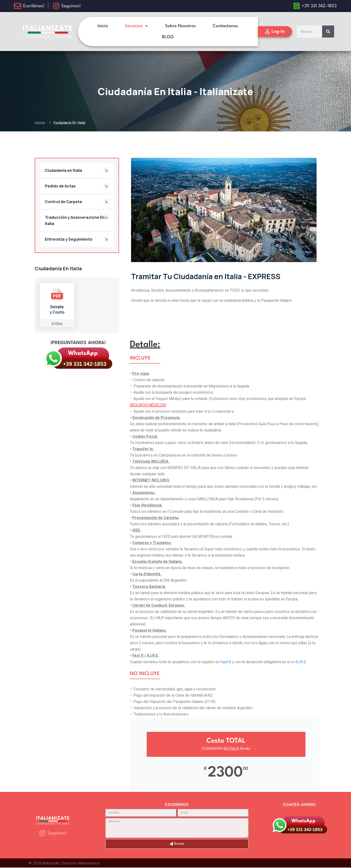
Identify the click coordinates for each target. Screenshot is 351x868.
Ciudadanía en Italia (63, 170)
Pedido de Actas (60, 186)
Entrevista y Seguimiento (69, 239)
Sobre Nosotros (180, 26)
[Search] (328, 32)
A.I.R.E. (301, 662)
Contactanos (225, 26)
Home (41, 123)
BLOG (168, 37)
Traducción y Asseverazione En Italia (75, 220)
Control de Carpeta (63, 202)
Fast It (226, 662)
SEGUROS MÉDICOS (148, 405)
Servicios (136, 26)
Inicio (103, 26)
